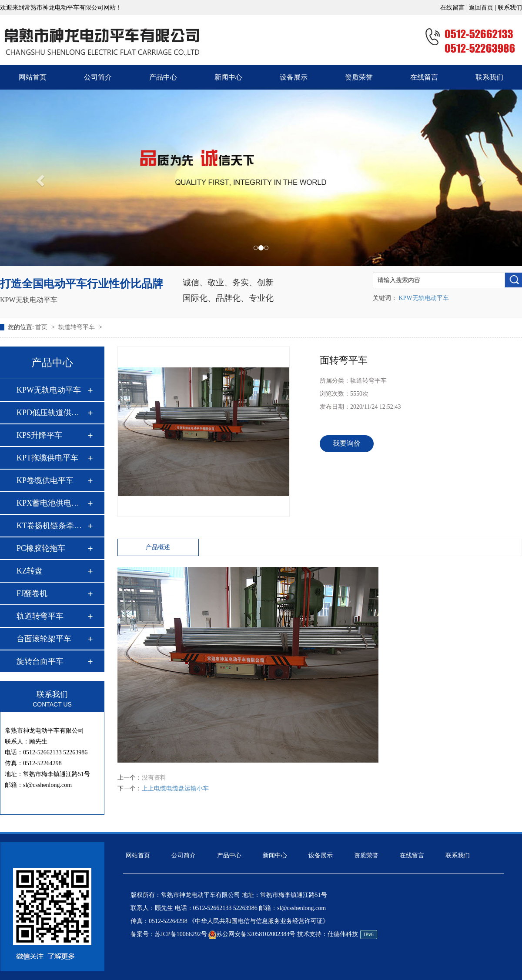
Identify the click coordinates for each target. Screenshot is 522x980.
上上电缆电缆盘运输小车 (175, 788)
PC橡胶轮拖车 (41, 548)
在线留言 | (455, 8)
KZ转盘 (30, 571)
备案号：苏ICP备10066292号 (169, 934)
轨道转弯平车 (77, 327)
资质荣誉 (359, 77)
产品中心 (163, 77)
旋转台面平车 (40, 661)
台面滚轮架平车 (44, 639)
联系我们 (510, 8)
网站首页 (33, 77)
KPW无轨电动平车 (29, 300)
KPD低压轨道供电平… (52, 413)
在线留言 (424, 77)
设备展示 (294, 77)
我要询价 (347, 443)
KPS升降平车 (39, 435)
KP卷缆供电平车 (45, 480)
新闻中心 (228, 77)
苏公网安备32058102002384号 (252, 934)
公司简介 (98, 77)
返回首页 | (483, 8)
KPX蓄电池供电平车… (52, 503)
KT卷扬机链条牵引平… (52, 526)
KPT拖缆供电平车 (47, 458)
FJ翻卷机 (32, 593)
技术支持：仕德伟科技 (337, 934)
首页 (42, 327)
